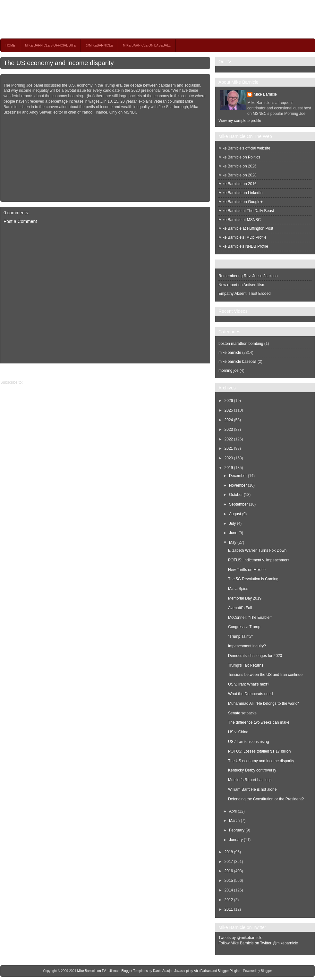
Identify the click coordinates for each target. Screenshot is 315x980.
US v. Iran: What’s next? (249, 684)
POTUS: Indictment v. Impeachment (259, 560)
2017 (229, 862)
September (238, 504)
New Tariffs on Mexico (247, 570)
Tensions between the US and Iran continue (265, 675)
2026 (229, 401)
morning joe (229, 371)
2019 (229, 468)
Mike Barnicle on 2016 (238, 184)
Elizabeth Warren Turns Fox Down (257, 550)
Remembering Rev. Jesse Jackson (248, 276)
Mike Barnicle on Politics (239, 157)
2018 (229, 852)
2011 (229, 909)
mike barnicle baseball (238, 362)
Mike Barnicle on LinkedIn (240, 193)
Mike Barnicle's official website (244, 148)
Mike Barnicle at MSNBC (240, 220)
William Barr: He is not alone (252, 789)
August (235, 514)
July (232, 524)
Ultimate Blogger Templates (128, 971)
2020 (229, 458)
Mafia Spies (238, 589)
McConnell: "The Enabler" (250, 618)
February (237, 830)
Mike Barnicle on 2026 (238, 166)
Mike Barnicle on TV (57, 19)
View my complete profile (240, 121)
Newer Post (205, 371)
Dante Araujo (162, 971)
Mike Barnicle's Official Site (50, 45)
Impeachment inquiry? (247, 646)
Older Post (9, 371)
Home (10, 45)
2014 (229, 890)
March (234, 821)
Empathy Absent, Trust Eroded (245, 294)
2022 (229, 439)
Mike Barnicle (265, 94)
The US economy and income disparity (59, 63)
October (236, 495)
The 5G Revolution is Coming (253, 579)
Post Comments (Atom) (44, 382)
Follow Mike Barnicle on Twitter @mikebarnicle (258, 943)
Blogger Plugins (229, 971)
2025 (229, 410)
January (236, 840)
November (238, 485)
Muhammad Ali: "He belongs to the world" (264, 703)
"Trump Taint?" (241, 636)
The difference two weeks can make (259, 722)
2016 (229, 871)
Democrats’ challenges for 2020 (255, 656)
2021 (229, 448)
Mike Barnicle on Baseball (147, 45)
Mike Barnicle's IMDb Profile (243, 237)
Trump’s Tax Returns (246, 665)
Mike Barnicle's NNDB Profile (243, 246)
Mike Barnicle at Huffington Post (246, 228)
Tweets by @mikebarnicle (240, 938)
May (233, 542)
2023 (229, 430)
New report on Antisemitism (242, 285)
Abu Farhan (202, 971)
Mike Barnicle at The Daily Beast (246, 211)
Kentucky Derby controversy (252, 770)
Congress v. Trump (244, 627)
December (238, 476)
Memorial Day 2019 (245, 598)
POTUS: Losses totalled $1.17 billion (259, 751)
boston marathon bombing (241, 344)
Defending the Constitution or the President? (266, 799)
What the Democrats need (250, 694)
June (233, 533)
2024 (229, 420)
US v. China (238, 732)
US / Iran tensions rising (248, 742)
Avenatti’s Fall (240, 608)
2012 (229, 900)
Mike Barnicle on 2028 (238, 175)
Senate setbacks (242, 713)
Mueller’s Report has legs (250, 780)
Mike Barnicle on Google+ (241, 202)
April (233, 811)
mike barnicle (230, 353)
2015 (229, 881)
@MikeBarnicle (99, 45)
